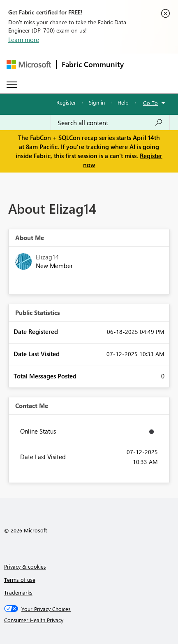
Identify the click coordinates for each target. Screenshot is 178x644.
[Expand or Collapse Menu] (12, 85)
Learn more (24, 40)
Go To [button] (150, 103)
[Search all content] (110, 123)
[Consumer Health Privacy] (89, 620)
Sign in (97, 102)
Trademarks (18, 592)
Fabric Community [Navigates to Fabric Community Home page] (93, 64)
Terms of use (20, 580)
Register (66, 102)
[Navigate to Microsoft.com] (29, 64)
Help (123, 102)
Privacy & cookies (25, 566)
